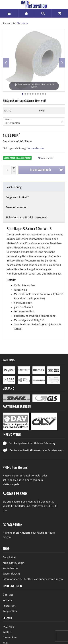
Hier (5, 533)
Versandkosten (36, 148)
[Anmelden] (27, 13)
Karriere (7, 600)
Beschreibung (14, 187)
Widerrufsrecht (11, 574)
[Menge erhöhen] (14, 168)
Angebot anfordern (17, 207)
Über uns (8, 595)
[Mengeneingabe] (7, 170)
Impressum (9, 606)
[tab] (34, 187)
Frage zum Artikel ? (17, 197)
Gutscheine (9, 557)
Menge (8, 119)
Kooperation (10, 611)
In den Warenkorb (46, 170)
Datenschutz (10, 637)
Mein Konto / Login (14, 563)
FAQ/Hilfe (8, 627)
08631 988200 (17, 493)
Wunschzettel (11, 568)
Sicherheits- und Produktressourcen (26, 217)
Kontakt (7, 632)
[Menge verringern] (14, 172)
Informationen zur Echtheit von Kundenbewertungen (33, 579)
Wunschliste (46, 158)
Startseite (22, 23)
